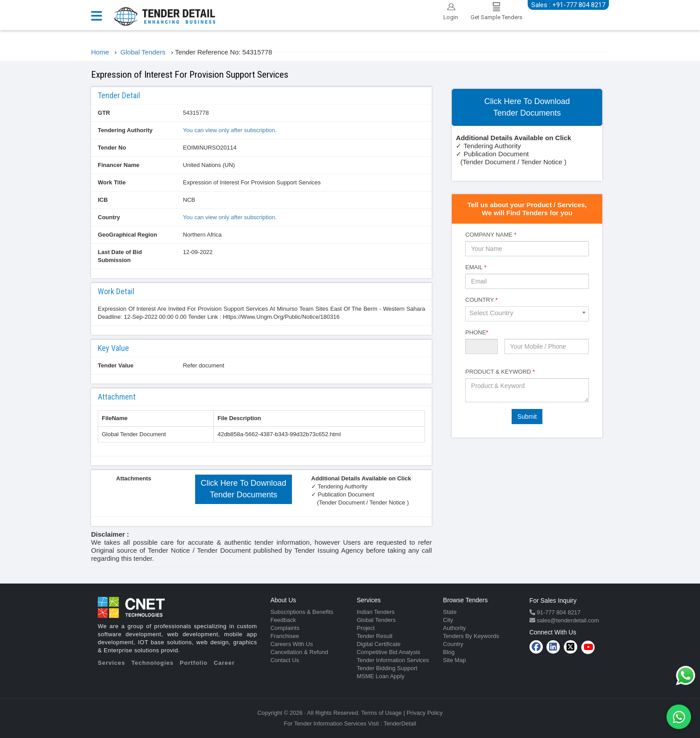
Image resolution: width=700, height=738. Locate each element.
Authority (454, 628)
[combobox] (527, 314)
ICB (103, 200)
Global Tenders (376, 620)
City (448, 620)
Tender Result (375, 636)
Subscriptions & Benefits (302, 612)
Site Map (454, 660)
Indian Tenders (376, 612)
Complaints (285, 628)
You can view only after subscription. (230, 130)
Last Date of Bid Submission (120, 256)
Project (366, 628)
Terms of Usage (381, 713)
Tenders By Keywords (471, 636)
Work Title (112, 182)
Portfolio (194, 663)
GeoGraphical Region (127, 235)
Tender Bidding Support (387, 668)
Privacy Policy (425, 713)
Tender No (112, 148)
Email (476, 267)
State (450, 612)
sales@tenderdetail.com (567, 620)
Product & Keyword (500, 372)
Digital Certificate (379, 644)
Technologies (152, 663)
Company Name (491, 235)
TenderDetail (400, 723)
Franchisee (285, 636)
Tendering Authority (125, 130)
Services (112, 663)
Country (109, 217)
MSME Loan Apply (381, 676)
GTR (104, 113)
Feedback (283, 620)
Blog (449, 652)
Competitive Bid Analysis (388, 652)
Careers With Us (292, 644)
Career (224, 663)
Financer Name (119, 165)
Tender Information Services (393, 660)
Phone (477, 332)
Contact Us (285, 660)
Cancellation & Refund (299, 652)
